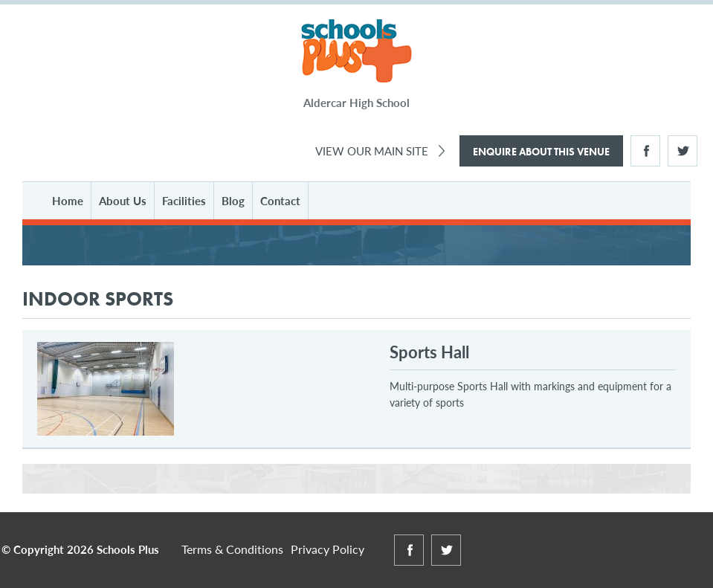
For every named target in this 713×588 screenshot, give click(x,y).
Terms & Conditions (232, 549)
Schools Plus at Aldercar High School (356, 52)
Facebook (645, 151)
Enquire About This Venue (541, 152)
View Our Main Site (372, 151)
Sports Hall (429, 352)
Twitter (683, 151)
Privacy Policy (328, 549)
